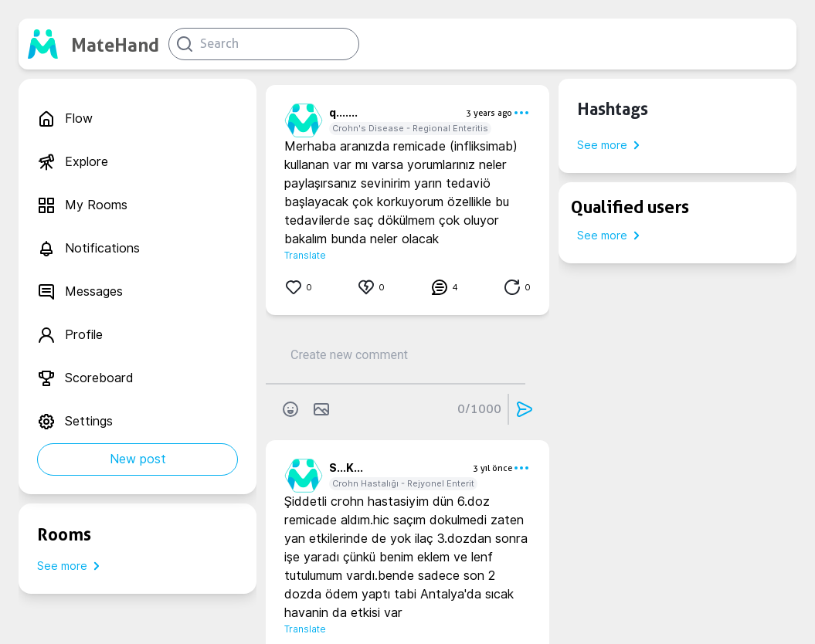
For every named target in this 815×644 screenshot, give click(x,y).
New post (138, 459)
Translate (305, 255)
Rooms (64, 534)
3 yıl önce (492, 468)
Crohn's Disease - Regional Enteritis (410, 128)
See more (71, 566)
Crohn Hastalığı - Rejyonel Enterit (403, 483)
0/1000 (479, 409)
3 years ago (489, 113)
